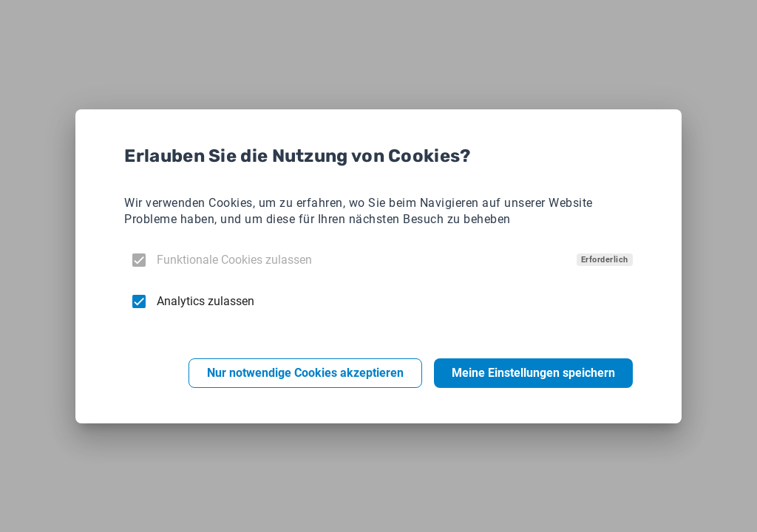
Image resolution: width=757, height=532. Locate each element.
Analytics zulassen (206, 301)
